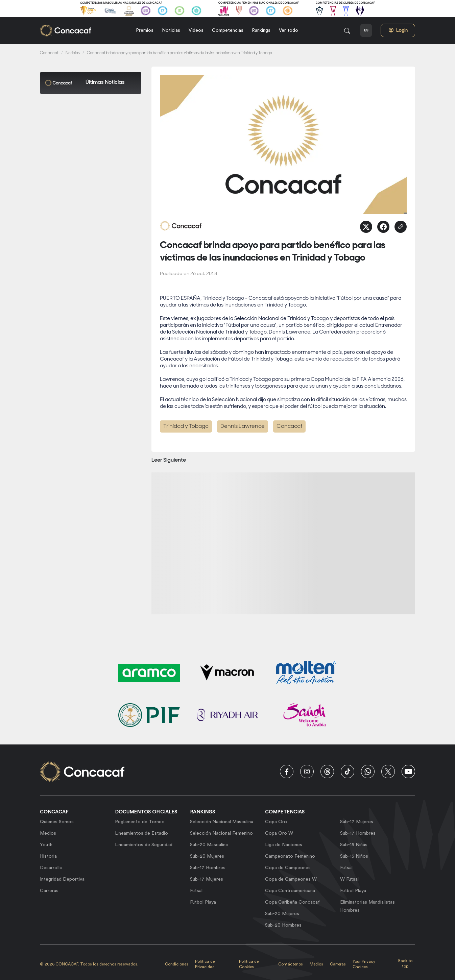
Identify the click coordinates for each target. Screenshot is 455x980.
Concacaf (49, 53)
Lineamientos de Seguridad (144, 845)
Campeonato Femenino (290, 856)
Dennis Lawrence (243, 426)
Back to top (405, 963)
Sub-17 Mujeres (207, 879)
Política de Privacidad (205, 964)
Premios (145, 30)
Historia (48, 856)
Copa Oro (276, 822)
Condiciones (177, 964)
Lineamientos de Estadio (141, 833)
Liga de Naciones (284, 845)
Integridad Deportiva (62, 879)
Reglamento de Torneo (140, 822)
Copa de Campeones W (291, 879)
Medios (48, 833)
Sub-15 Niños (354, 856)
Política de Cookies (249, 964)
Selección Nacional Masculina (222, 822)
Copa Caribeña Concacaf (292, 902)
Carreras (49, 891)
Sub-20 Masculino (209, 845)
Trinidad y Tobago (186, 426)
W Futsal (349, 879)
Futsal (196, 891)
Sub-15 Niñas (354, 845)
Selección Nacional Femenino (221, 833)
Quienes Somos (57, 822)
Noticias (171, 30)
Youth (46, 845)
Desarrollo (51, 868)
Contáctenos (291, 964)
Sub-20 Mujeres (207, 856)
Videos (196, 30)
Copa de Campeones (288, 868)
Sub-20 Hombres (283, 925)
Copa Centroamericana (290, 891)
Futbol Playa (203, 902)
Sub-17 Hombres (208, 868)
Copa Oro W (279, 833)
